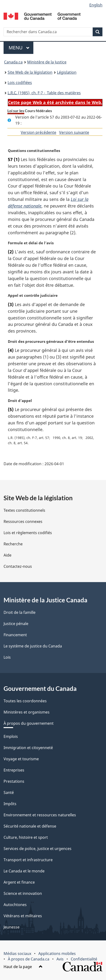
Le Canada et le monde (24, 871)
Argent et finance (19, 882)
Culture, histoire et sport (26, 837)
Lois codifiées (20, 83)
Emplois (11, 736)
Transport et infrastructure (28, 860)
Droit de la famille (20, 612)
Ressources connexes (23, 521)
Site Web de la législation (30, 72)
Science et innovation (23, 893)
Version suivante (74, 132)
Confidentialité (84, 959)
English (96, 5)
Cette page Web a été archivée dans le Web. (55, 102)
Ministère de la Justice (47, 62)
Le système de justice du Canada (33, 646)
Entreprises (14, 770)
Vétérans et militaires (23, 916)
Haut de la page (23, 967)
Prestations (14, 781)
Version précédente (38, 132)
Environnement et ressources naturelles (40, 815)
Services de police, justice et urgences (38, 849)
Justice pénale (16, 624)
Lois (7, 657)
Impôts (10, 804)
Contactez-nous (18, 566)
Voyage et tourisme (21, 759)
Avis (60, 959)
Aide (8, 555)
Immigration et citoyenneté (28, 748)
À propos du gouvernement (29, 723)
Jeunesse (12, 927)
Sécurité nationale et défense (30, 826)
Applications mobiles (57, 954)
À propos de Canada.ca (29, 959)
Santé (9, 792)
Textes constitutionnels (24, 510)
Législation (67, 72)
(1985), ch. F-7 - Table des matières (44, 93)
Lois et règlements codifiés (28, 533)
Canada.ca (13, 62)
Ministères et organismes (27, 712)
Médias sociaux (17, 954)
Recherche (13, 544)
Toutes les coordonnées (25, 701)
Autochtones (15, 905)
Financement (15, 635)
